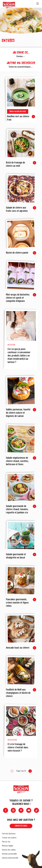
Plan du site (6, 842)
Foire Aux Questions (9, 834)
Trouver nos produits (9, 838)
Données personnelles (9, 854)
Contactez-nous (21, 826)
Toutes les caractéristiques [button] (20, 67)
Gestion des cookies (9, 850)
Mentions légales (8, 846)
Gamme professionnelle (10, 858)
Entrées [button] (20, 56)
